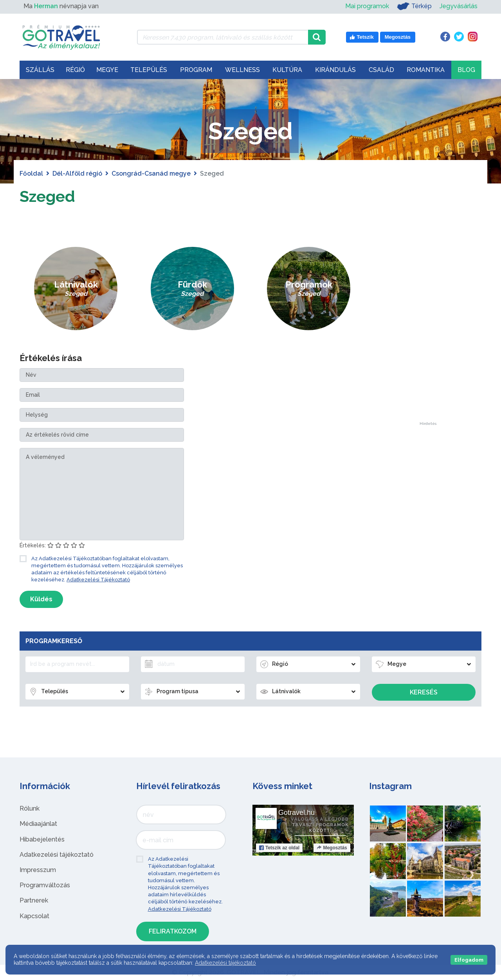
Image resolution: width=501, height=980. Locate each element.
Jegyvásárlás (459, 6)
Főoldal (31, 174)
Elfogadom (469, 960)
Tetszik (279, 848)
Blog (466, 70)
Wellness (242, 70)
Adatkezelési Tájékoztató (98, 580)
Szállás (40, 70)
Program (196, 70)
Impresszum (38, 870)
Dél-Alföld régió (77, 174)
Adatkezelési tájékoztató (57, 855)
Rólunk (30, 808)
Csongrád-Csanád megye (151, 174)
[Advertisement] (428, 304)
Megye (107, 70)
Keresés (424, 692)
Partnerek (34, 900)
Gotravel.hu (296, 813)
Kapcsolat (34, 916)
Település (149, 70)
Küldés (41, 599)
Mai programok (367, 6)
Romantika (426, 70)
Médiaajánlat (38, 824)
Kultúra (287, 70)
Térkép (414, 6)
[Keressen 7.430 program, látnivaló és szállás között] (223, 37)
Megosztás (332, 848)
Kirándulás (335, 70)
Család (381, 70)
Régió (75, 70)
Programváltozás (45, 885)
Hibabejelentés (42, 839)
